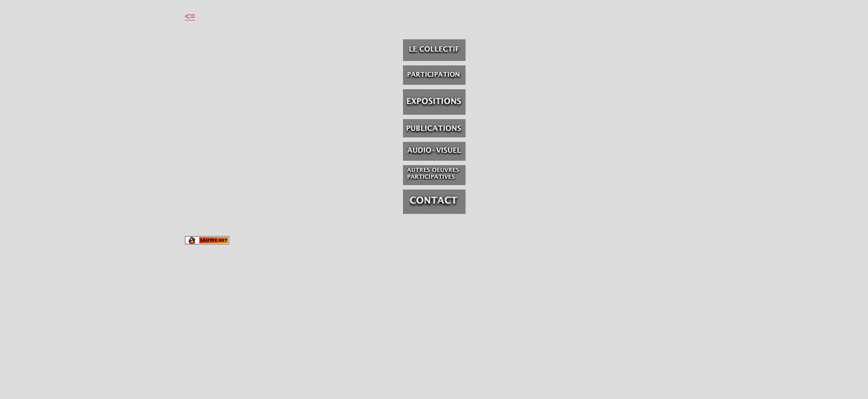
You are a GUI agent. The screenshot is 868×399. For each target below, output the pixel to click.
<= (190, 16)
